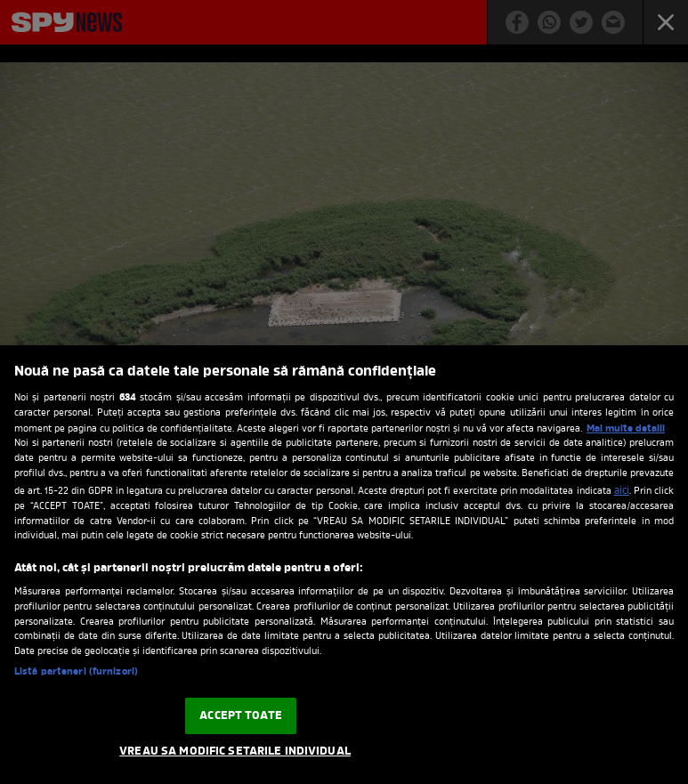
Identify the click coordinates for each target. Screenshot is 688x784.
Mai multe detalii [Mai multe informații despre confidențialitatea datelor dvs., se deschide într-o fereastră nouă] (626, 429)
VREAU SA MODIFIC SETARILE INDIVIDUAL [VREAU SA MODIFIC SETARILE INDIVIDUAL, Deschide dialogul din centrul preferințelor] (235, 752)
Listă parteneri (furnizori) (76, 672)
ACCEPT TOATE (241, 716)
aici (622, 491)
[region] (344, 565)
